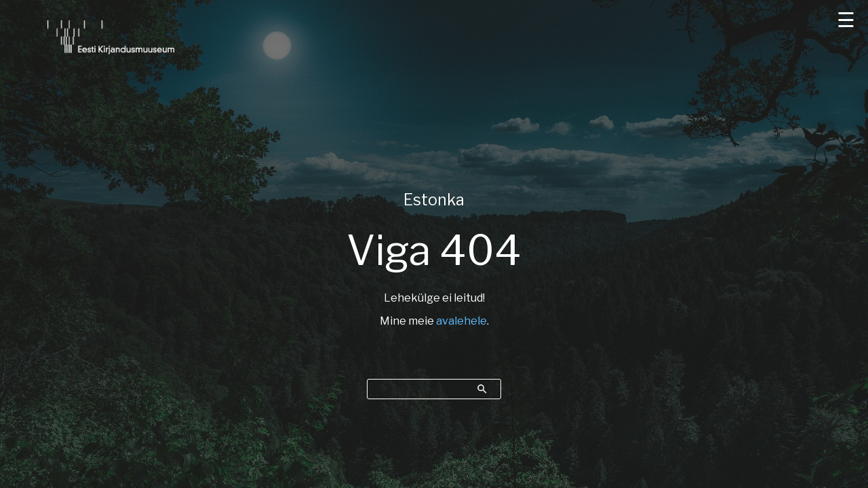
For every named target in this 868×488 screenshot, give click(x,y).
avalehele (461, 321)
